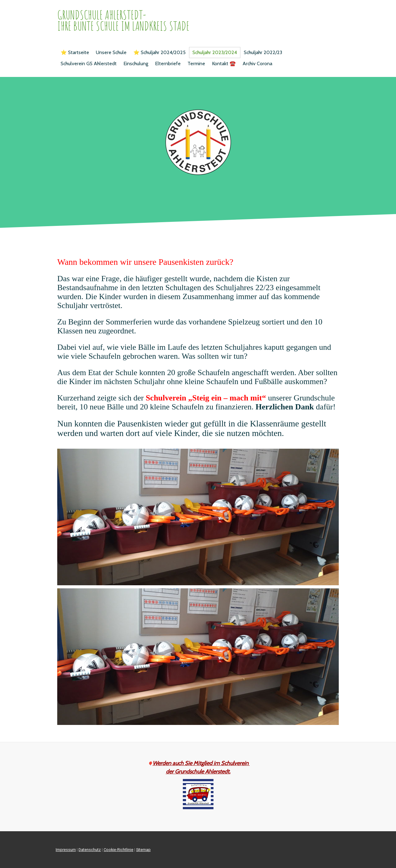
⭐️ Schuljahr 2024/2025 (159, 52)
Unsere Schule (111, 52)
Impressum (66, 850)
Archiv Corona (257, 64)
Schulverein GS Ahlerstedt (89, 64)
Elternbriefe (168, 64)
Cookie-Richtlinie (118, 850)
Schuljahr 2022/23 (263, 52)
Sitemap (143, 850)
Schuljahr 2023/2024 (215, 52)
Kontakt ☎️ (224, 64)
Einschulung (136, 64)
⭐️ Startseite (75, 52)
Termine (196, 64)
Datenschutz (90, 850)
